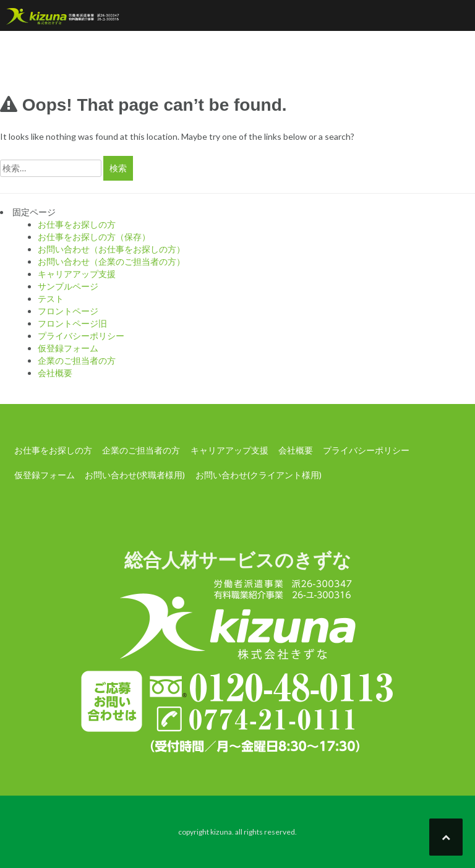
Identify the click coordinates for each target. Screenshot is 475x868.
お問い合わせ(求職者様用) (135, 475)
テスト (51, 299)
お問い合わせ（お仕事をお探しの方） (111, 249)
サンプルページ (68, 286)
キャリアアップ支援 (77, 274)
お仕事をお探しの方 (77, 224)
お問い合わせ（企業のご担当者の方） (111, 261)
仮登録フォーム (68, 348)
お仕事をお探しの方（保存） (94, 237)
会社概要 (55, 373)
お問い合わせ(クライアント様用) (259, 475)
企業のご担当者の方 (77, 360)
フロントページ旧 (72, 323)
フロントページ (68, 311)
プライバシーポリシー (81, 336)
